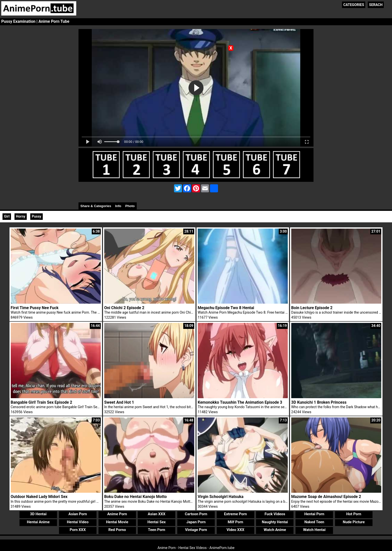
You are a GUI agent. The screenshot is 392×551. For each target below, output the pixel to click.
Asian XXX (156, 514)
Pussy (36, 216)
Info (118, 206)
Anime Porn (117, 514)
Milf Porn (235, 522)
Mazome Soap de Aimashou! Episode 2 (326, 497)
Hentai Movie (117, 522)
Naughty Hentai (275, 522)
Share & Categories (96, 206)
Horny (21, 216)
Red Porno (117, 530)
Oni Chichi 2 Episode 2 (124, 308)
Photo (130, 206)
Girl (7, 216)
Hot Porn (354, 514)
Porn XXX (78, 530)
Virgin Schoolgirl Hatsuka (221, 497)
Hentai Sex (157, 522)
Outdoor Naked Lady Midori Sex (39, 497)
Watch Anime (275, 530)
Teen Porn (157, 530)
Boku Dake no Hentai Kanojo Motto (135, 497)
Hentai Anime (38, 522)
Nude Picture (354, 522)
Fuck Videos (275, 514)
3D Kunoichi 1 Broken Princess (319, 402)
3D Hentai (38, 514)
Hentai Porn (314, 514)
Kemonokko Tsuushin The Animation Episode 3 (240, 402)
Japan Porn (196, 522)
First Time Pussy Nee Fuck (35, 308)
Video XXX (235, 530)
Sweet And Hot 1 (119, 402)
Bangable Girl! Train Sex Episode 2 (41, 402)
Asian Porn (78, 514)
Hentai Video (78, 522)
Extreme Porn (235, 514)
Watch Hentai (314, 530)
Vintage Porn (196, 530)
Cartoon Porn (196, 514)
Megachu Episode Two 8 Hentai (226, 308)
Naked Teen (314, 522)
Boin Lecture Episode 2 (312, 308)
